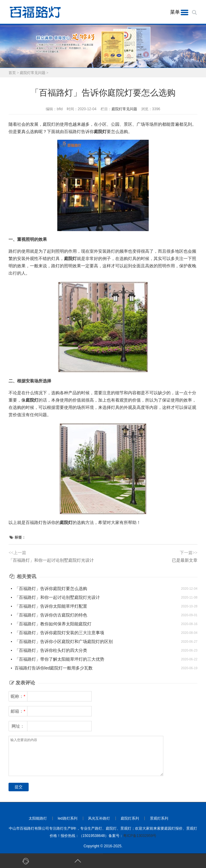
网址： (18, 726)
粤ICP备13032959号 (140, 836)
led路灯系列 (68, 818)
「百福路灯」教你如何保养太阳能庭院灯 (53, 624)
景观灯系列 (159, 818)
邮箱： (18, 711)
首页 (12, 73)
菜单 (175, 12)
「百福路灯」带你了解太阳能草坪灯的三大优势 (59, 659)
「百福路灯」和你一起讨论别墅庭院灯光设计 (51, 560)
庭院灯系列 (130, 818)
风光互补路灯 (99, 818)
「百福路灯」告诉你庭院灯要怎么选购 (51, 589)
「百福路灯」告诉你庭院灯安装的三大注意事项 (59, 633)
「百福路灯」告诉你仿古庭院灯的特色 (51, 615)
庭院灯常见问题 (33, 73)
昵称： (18, 696)
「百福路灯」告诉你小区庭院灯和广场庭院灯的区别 (64, 641)
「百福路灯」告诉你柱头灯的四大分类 (51, 650)
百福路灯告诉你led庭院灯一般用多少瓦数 (54, 668)
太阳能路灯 (38, 818)
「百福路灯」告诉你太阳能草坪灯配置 (51, 606)
